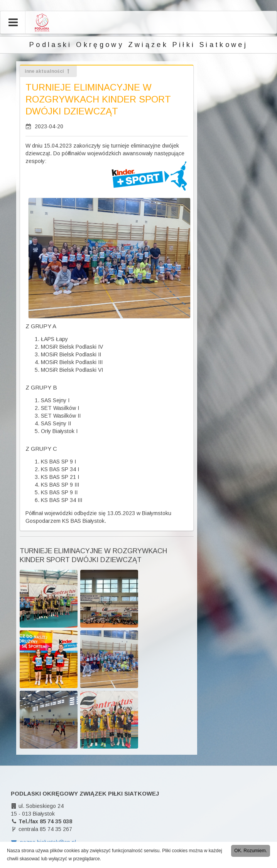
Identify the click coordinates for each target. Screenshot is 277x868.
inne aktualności (48, 71)
